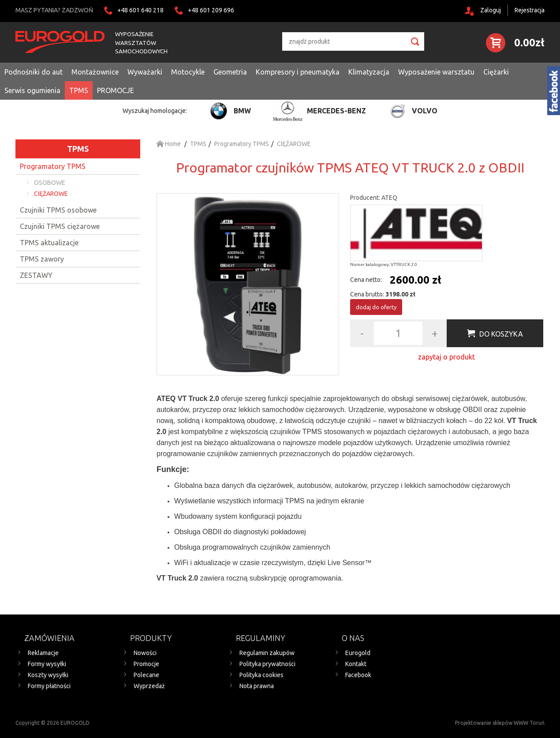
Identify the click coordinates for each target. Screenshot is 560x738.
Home (169, 144)
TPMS (78, 149)
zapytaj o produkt (446, 357)
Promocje (146, 664)
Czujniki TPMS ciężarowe (60, 226)
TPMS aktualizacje (49, 243)
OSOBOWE (50, 183)
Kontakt (356, 664)
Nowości (145, 653)
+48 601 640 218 (140, 10)
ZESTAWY (36, 275)
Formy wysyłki (47, 664)
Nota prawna (257, 686)
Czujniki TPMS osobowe (58, 210)
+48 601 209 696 (211, 10)
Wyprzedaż (149, 686)
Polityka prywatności (267, 664)
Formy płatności (49, 686)
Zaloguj (491, 10)
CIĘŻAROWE (51, 194)
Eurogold (358, 653)
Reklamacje (43, 653)
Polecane (146, 675)
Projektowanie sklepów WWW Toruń (500, 723)
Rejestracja (530, 10)
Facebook (358, 675)
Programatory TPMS (53, 166)
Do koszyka (501, 334)
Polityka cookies (261, 675)
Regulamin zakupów (267, 653)
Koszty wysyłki (48, 675)
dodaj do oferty (376, 307)
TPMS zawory (42, 259)
